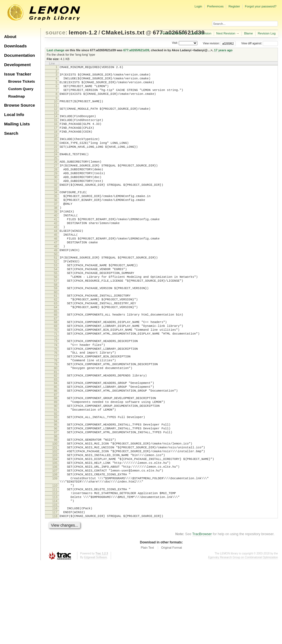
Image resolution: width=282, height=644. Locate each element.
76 (56, 403)
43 (56, 255)
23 (56, 165)
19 (56, 147)
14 (56, 124)
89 (56, 461)
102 (55, 518)
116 (55, 587)
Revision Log (267, 33)
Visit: (175, 43)
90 (56, 465)
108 (55, 546)
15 (56, 128)
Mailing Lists (17, 124)
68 (56, 367)
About (10, 37)
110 (55, 560)
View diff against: (260, 43)
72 (56, 386)
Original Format (172, 629)
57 (56, 320)
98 (56, 501)
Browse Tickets (22, 81)
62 (56, 341)
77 (56, 408)
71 (56, 381)
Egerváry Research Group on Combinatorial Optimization (243, 638)
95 (56, 487)
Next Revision (226, 33)
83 (56, 435)
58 (56, 324)
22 (56, 160)
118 (55, 596)
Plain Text (147, 629)
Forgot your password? (261, 6)
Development (17, 65)
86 (56, 448)
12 (56, 115)
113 (55, 574)
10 (56, 107)
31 (56, 200)
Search (11, 133)
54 (56, 306)
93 (56, 478)
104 (55, 528)
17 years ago (223, 50)
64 (56, 350)
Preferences (215, 6)
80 (56, 422)
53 (56, 301)
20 (56, 151)
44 (56, 260)
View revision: (211, 43)
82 (56, 430)
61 (56, 336)
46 (56, 269)
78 (56, 413)
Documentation (20, 55)
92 (56, 475)
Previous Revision (173, 33)
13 (56, 120)
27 (56, 181)
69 (56, 371)
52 (56, 296)
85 (56, 443)
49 (56, 283)
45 (56, 265)
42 (56, 250)
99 (56, 504)
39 (56, 236)
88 (56, 456)
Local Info (14, 114)
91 (56, 470)
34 (56, 213)
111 (55, 565)
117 (55, 592)
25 (56, 173)
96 (56, 491)
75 (56, 398)
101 (55, 514)
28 (56, 186)
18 (56, 142)
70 (56, 376)
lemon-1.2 (83, 32)
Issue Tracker (18, 74)
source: (56, 32)
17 (56, 138)
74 (56, 394)
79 (56, 417)
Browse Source (20, 105)
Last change (56, 50)
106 (55, 537)
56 (56, 315)
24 (56, 168)
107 (55, 542)
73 (56, 389)
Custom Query (21, 89)
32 (56, 205)
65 (56, 355)
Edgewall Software (95, 638)
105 (55, 532)
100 (55, 509)
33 (56, 209)
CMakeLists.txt (123, 32)
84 (56, 438)
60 (56, 333)
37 (56, 227)
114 (55, 579)
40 (56, 241)
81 (56, 427)
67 (56, 363)
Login (198, 6)
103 (55, 523)
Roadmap (17, 96)
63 (56, 346)
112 (55, 569)
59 (56, 328)
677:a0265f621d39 (136, 50)
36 (56, 222)
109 (55, 551)
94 (56, 483)
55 (56, 310)
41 (56, 246)
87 (56, 452)
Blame (248, 33)
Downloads (15, 46)
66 (56, 359)
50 (56, 288)
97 (56, 496)
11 (56, 112)
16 (56, 133)
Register (234, 6)
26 (56, 177)
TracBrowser (202, 615)
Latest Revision (201, 33)
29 (56, 191)
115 (55, 583)
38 (56, 232)
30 (56, 195)
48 (56, 279)
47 (56, 274)
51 (56, 292)
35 (56, 218)
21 (56, 155)
